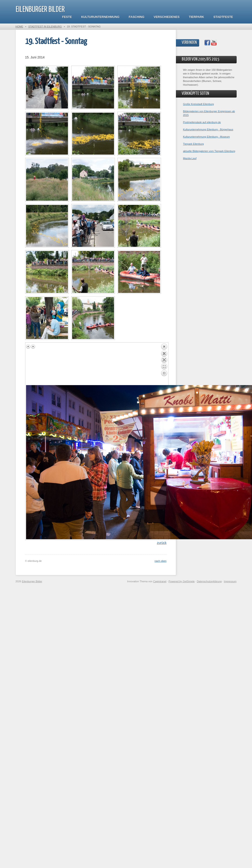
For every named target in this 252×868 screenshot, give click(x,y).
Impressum (230, 581)
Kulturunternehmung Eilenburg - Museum (207, 137)
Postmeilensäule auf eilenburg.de (202, 122)
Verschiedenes (167, 17)
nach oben (160, 561)
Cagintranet (160, 581)
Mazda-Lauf (190, 158)
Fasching (136, 17)
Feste (67, 17)
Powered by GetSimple (182, 581)
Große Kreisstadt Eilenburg (199, 104)
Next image (33, 346)
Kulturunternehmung (100, 17)
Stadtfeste (223, 17)
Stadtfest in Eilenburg (45, 27)
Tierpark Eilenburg (193, 144)
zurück (162, 543)
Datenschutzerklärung (209, 581)
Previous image (28, 346)
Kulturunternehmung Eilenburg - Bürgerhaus (208, 129)
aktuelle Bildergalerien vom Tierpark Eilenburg (209, 151)
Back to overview (164, 364)
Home (19, 27)
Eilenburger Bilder (40, 10)
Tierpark (197, 17)
